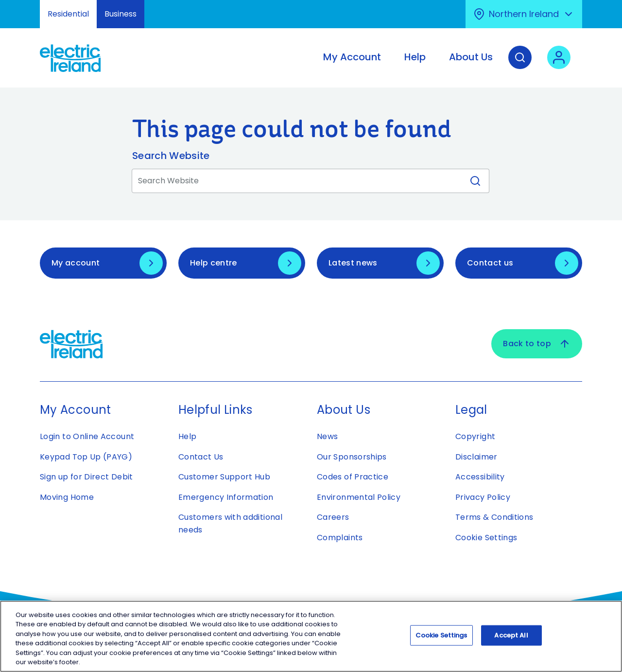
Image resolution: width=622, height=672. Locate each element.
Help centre (214, 263)
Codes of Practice (353, 477)
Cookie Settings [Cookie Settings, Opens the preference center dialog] (441, 638)
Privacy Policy (483, 497)
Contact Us (201, 457)
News (327, 436)
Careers (334, 517)
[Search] (520, 65)
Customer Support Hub (224, 477)
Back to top (537, 344)
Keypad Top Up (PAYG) (86, 457)
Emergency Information (226, 497)
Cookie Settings (486, 538)
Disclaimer (476, 457)
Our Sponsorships (352, 457)
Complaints (340, 538)
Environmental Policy (359, 497)
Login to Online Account (87, 436)
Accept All (511, 638)
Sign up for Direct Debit (86, 477)
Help (187, 436)
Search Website (171, 156)
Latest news (353, 263)
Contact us (490, 263)
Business (121, 14)
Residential (68, 14)
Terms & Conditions (494, 517)
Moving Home (67, 497)
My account (76, 263)
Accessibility (480, 477)
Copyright (475, 436)
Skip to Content (16, 6)
